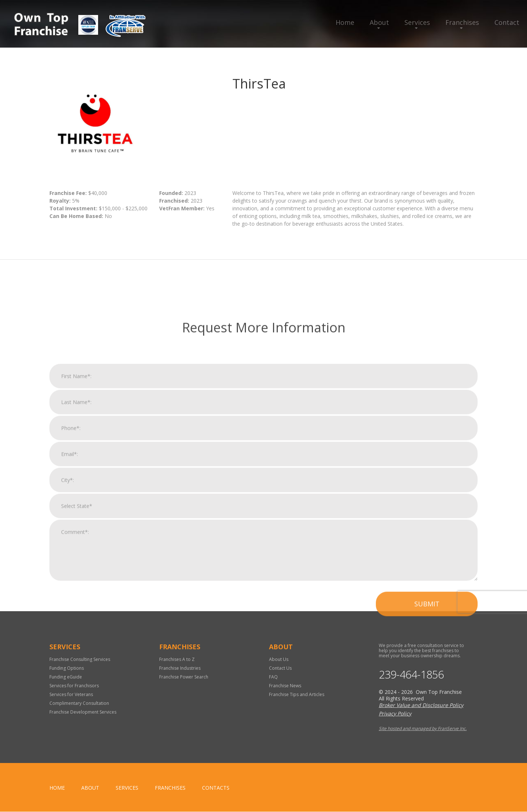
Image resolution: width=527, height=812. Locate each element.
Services (417, 22)
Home (345, 22)
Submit (427, 725)
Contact (507, 22)
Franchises (462, 22)
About (379, 22)
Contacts (216, 788)
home (57, 788)
